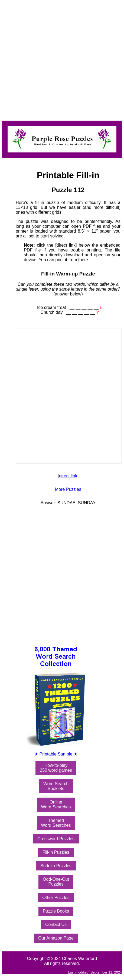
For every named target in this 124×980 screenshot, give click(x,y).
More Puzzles (68, 489)
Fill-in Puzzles (56, 852)
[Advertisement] (57, 59)
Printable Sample (56, 754)
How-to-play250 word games (56, 768)
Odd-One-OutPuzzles (56, 882)
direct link (68, 476)
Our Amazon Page (56, 938)
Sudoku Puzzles (56, 866)
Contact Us (56, 925)
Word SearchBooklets (56, 786)
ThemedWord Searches (56, 823)
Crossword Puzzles (56, 839)
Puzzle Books (56, 911)
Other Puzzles (56, 898)
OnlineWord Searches (56, 804)
